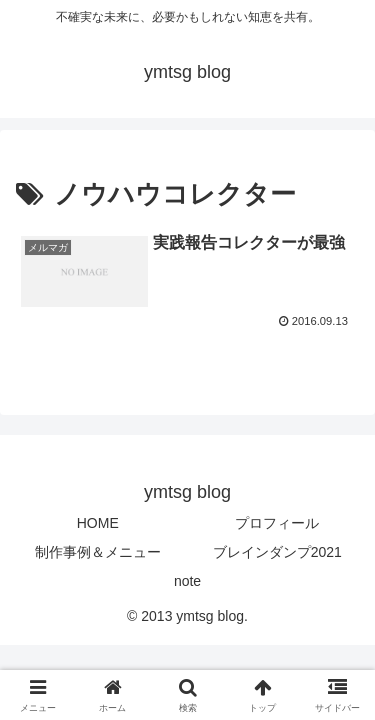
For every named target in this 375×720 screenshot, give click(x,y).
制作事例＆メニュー (98, 552)
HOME (98, 523)
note (187, 581)
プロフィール (277, 523)
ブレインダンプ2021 (277, 552)
